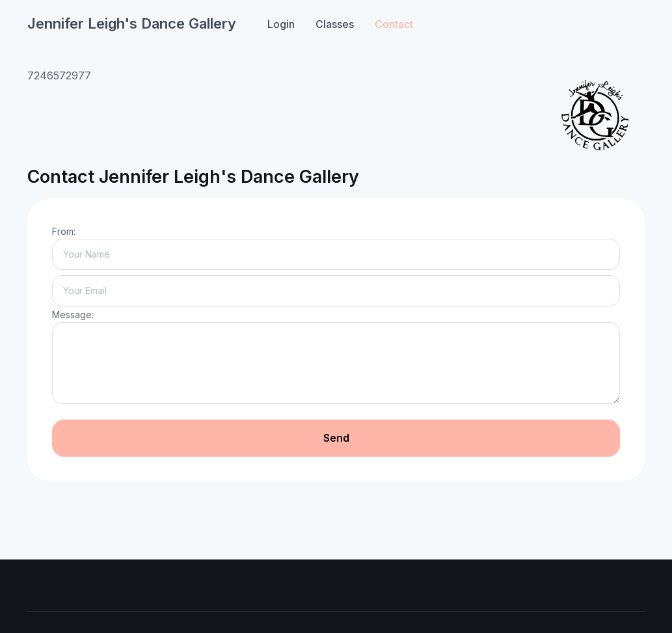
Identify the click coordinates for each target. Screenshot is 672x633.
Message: (73, 315)
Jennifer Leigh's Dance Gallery (132, 23)
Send (336, 438)
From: (64, 231)
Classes (335, 24)
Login (281, 24)
